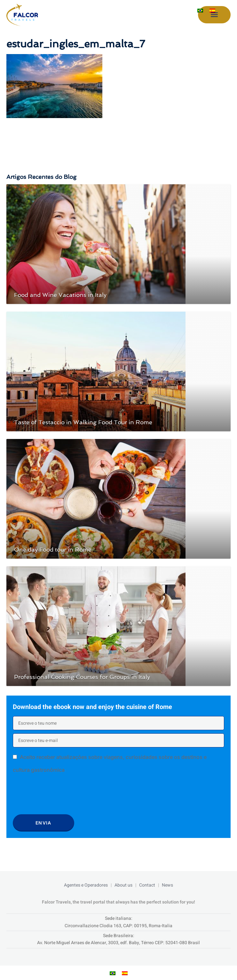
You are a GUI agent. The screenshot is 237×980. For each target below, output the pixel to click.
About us (123, 885)
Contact (147, 885)
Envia (43, 823)
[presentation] (61, 796)
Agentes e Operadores (86, 885)
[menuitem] (200, 11)
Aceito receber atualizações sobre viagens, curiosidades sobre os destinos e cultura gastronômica (110, 763)
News (167, 885)
